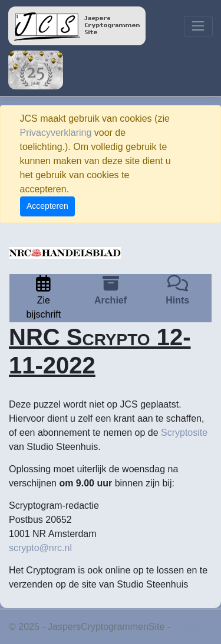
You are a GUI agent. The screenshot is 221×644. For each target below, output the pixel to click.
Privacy (189, 627)
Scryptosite (184, 433)
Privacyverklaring (56, 133)
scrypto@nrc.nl (40, 548)
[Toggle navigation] (198, 26)
